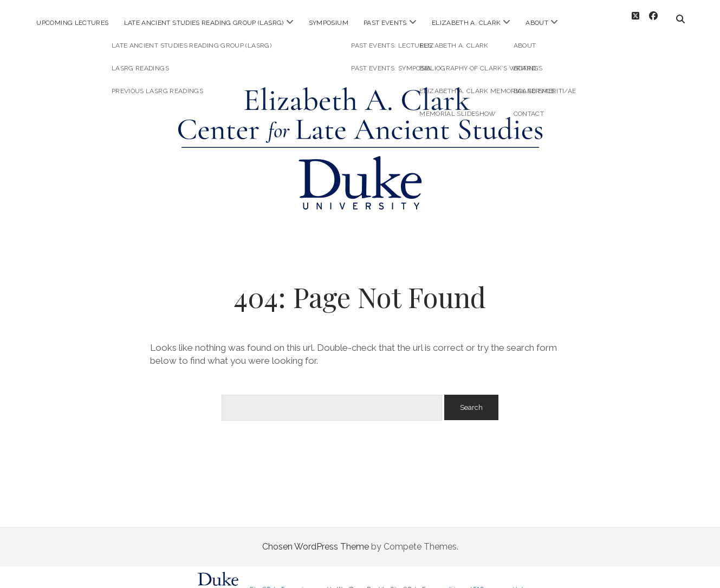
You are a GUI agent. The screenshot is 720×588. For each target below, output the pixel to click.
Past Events (385, 23)
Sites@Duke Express (275, 581)
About (537, 23)
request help (511, 581)
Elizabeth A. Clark (466, 23)
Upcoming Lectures (72, 23)
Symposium (329, 23)
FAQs (480, 581)
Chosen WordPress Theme (316, 538)
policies (452, 581)
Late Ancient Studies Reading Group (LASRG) (204, 23)
